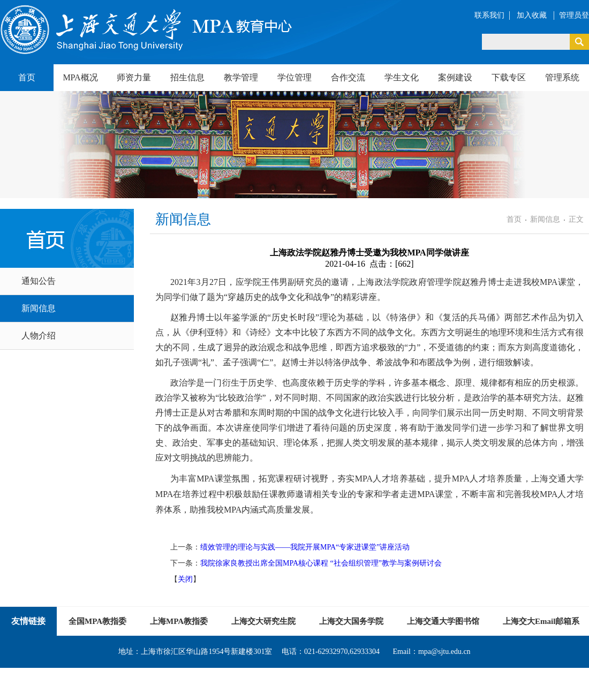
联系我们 (489, 15)
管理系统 (562, 77)
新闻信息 (39, 308)
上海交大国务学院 (351, 621)
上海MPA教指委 (179, 621)
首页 (27, 77)
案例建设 (455, 77)
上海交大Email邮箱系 (541, 621)
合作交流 (348, 77)
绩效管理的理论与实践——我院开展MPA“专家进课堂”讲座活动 (305, 547)
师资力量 (134, 77)
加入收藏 (533, 15)
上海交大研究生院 (263, 621)
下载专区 (509, 77)
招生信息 (187, 77)
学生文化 (402, 77)
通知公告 (39, 281)
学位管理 (294, 77)
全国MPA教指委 (97, 621)
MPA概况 (80, 77)
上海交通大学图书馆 (443, 621)
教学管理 (241, 77)
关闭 (185, 579)
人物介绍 (39, 336)
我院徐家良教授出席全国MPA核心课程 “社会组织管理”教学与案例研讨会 (321, 563)
